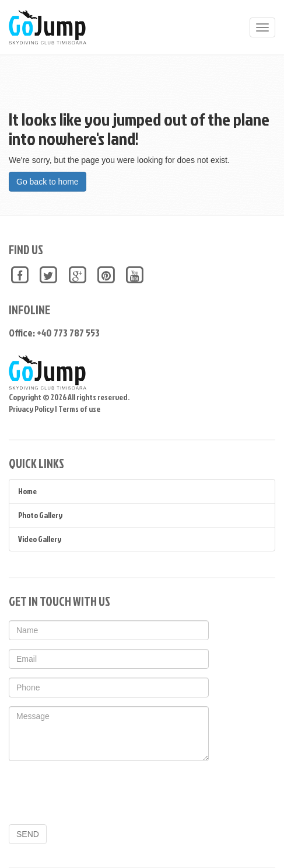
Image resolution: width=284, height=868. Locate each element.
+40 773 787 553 (68, 333)
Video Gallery (40, 539)
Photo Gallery (40, 515)
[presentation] (97, 793)
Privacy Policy (31, 409)
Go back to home (48, 182)
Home (27, 491)
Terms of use (79, 409)
